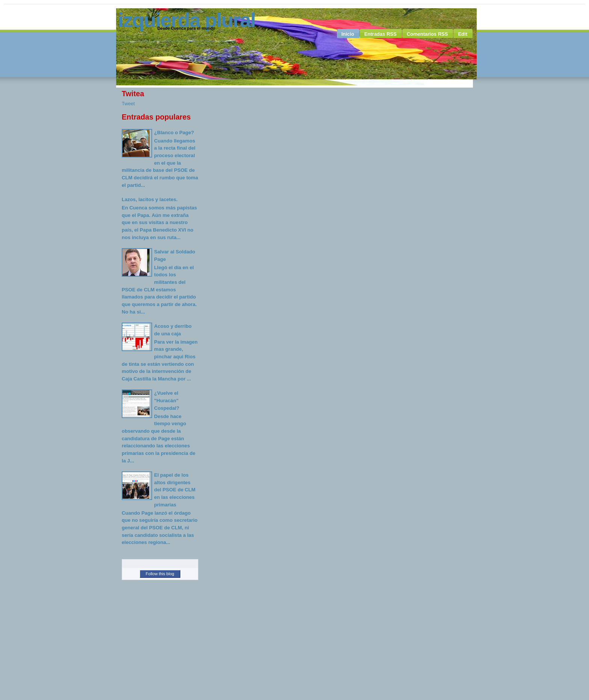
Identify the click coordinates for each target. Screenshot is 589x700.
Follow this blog (160, 574)
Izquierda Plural (187, 20)
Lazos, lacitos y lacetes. (150, 199)
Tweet (128, 104)
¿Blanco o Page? (174, 133)
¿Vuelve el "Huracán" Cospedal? (167, 400)
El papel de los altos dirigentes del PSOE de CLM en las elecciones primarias (175, 490)
